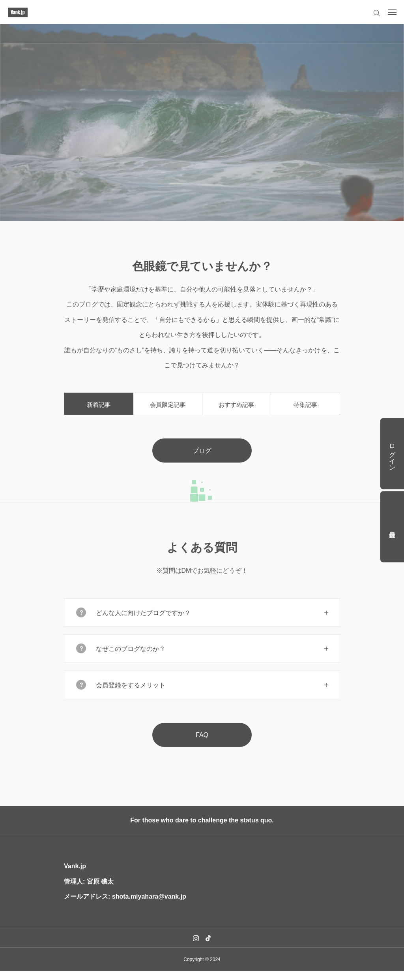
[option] (202, 122)
